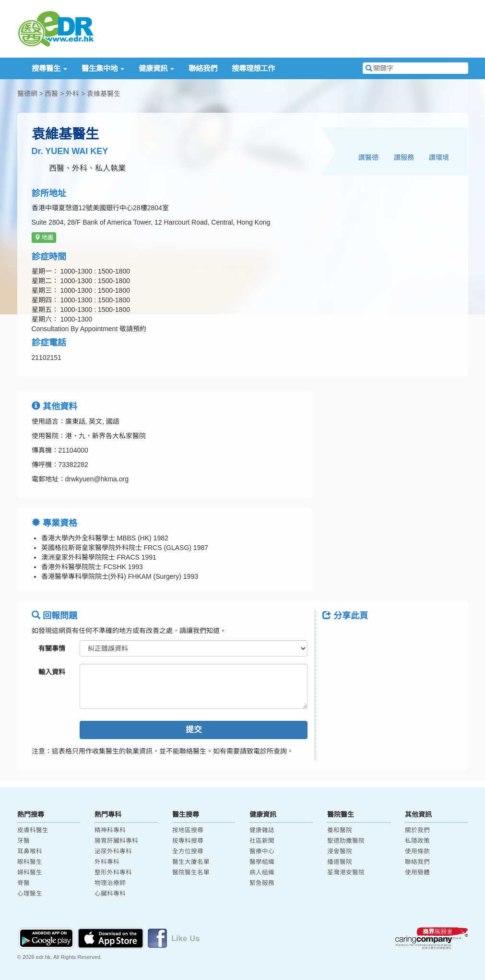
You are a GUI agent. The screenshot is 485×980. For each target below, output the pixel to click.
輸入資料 (52, 672)
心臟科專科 (110, 894)
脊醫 (24, 883)
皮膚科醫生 (33, 830)
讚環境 (439, 157)
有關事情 (52, 648)
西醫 (51, 94)
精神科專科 (110, 830)
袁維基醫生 (104, 94)
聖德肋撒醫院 (346, 841)
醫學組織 (262, 862)
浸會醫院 (340, 851)
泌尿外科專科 (113, 851)
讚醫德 (368, 157)
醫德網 (27, 94)
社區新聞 (262, 841)
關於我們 (417, 830)
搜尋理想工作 (253, 68)
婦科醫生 (30, 872)
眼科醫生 (30, 862)
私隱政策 (417, 841)
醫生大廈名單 (191, 862)
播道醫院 (340, 862)
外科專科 (107, 862)
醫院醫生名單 (191, 872)
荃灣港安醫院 (346, 872)
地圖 (44, 238)
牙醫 (24, 841)
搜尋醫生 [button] (49, 68)
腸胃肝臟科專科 (116, 841)
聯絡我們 (203, 68)
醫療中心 (262, 851)
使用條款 (417, 851)
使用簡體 (417, 872)
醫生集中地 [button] (103, 68)
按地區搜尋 (188, 830)
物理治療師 (110, 883)
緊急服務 (262, 883)
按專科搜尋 (188, 841)
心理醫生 (30, 894)
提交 (194, 730)
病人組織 (262, 872)
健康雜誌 (262, 830)
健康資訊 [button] (156, 68)
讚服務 (404, 157)
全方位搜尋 (188, 851)
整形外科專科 (113, 872)
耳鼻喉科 (30, 851)
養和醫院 (340, 830)
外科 (72, 94)
